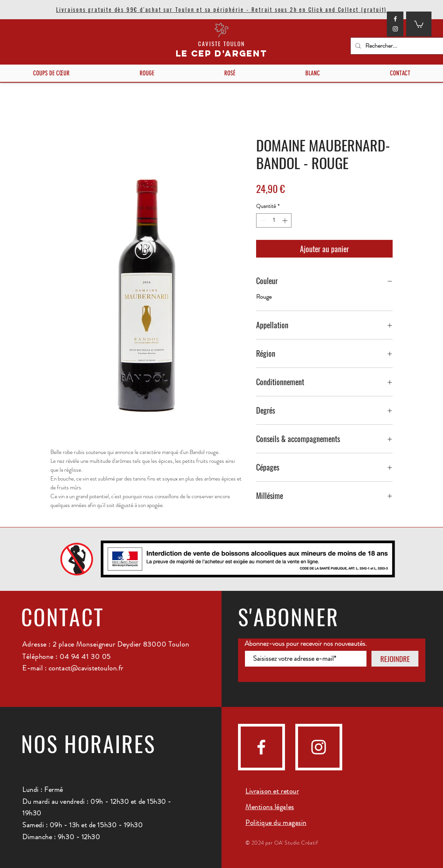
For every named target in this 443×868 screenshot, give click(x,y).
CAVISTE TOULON (221, 43)
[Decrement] (262, 220)
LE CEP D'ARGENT (222, 53)
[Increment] (286, 220)
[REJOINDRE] (395, 659)
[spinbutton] (274, 220)
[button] (419, 24)
